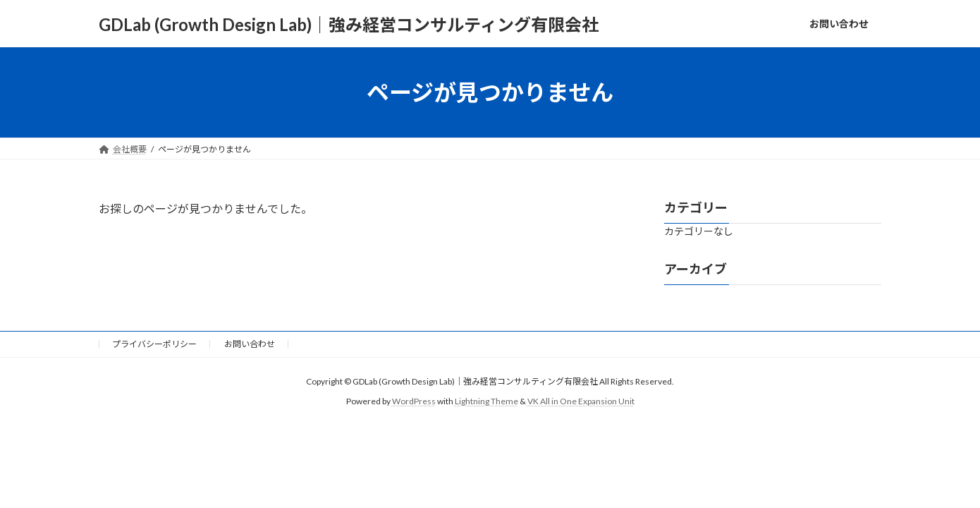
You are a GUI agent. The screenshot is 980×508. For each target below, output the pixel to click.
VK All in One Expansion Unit (581, 401)
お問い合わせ (250, 344)
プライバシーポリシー (154, 344)
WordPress (414, 401)
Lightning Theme (486, 401)
